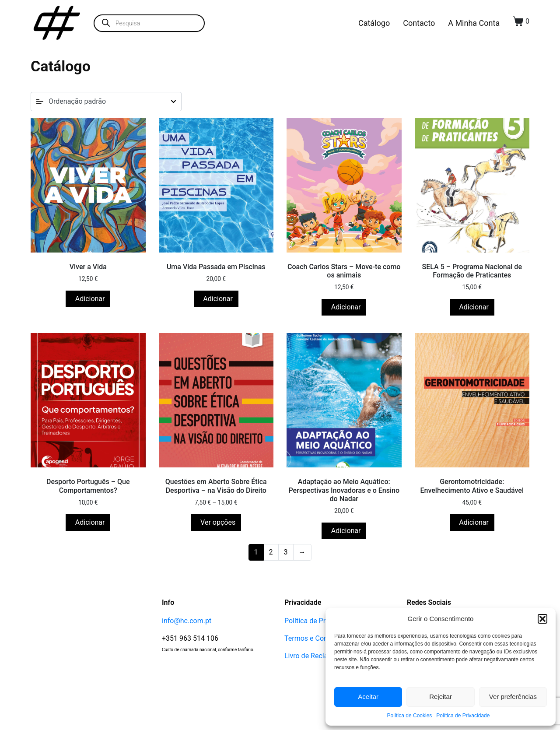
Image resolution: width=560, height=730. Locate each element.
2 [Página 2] (271, 605)
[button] (542, 619)
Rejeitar (441, 697)
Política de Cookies (410, 716)
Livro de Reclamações (318, 709)
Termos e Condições (316, 691)
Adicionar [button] (89, 325)
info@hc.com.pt (187, 674)
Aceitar (368, 697)
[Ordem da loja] (106, 102)
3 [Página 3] (286, 605)
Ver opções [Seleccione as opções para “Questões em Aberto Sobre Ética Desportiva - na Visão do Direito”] (217, 575)
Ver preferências (513, 697)
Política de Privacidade (463, 716)
